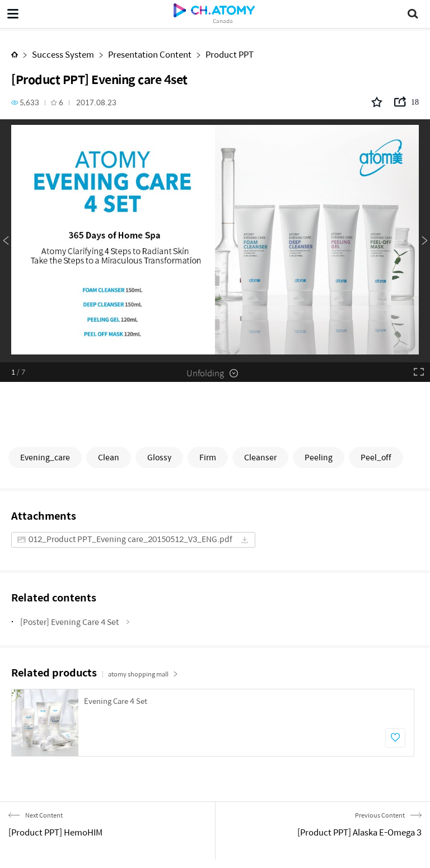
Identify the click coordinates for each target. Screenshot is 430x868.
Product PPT (230, 54)
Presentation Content (150, 54)
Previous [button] (6, 241)
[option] (215, 241)
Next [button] (424, 241)
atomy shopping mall (143, 674)
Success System (63, 54)
